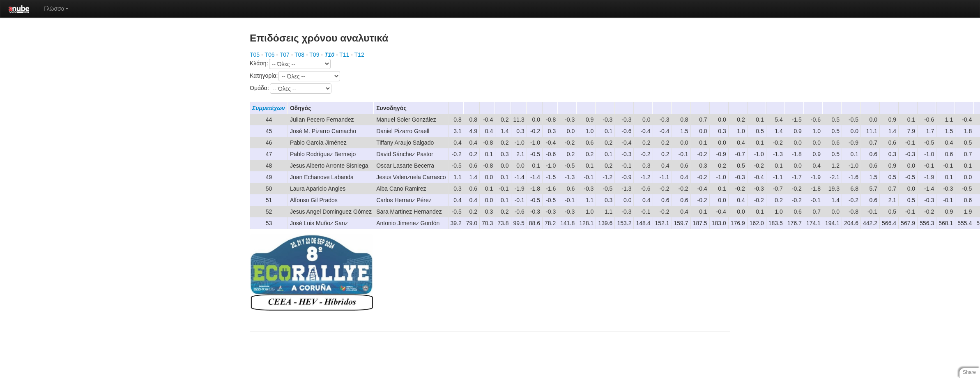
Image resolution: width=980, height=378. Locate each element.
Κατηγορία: (295, 76)
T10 (329, 55)
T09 (314, 55)
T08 (299, 55)
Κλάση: (290, 64)
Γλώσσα (56, 9)
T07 (285, 55)
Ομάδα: (291, 89)
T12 (359, 55)
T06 (269, 55)
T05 (255, 55)
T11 (344, 55)
